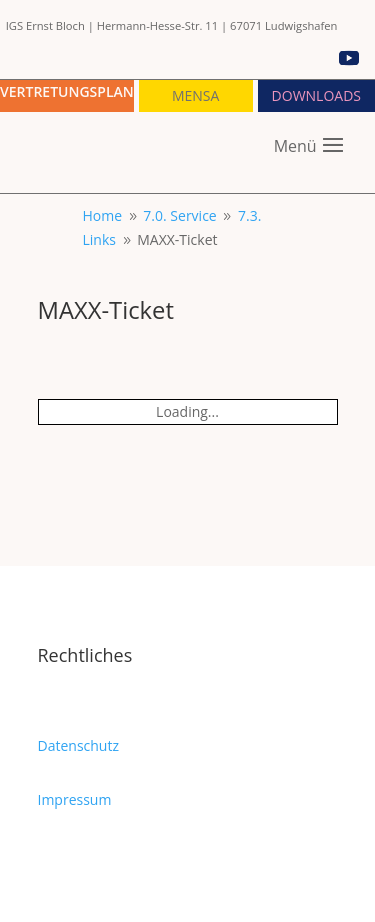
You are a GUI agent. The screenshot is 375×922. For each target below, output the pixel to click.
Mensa (195, 95)
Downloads (316, 95)
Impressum (75, 799)
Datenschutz (78, 745)
